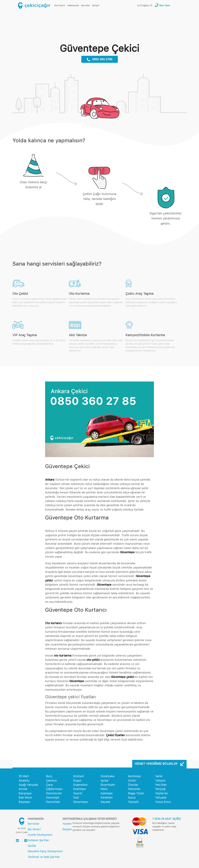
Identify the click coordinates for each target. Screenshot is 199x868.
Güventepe (81, 802)
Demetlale (53, 802)
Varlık (159, 776)
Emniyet (79, 776)
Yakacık (160, 780)
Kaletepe (107, 793)
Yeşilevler (162, 793)
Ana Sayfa (60, 5)
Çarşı (49, 785)
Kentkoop (134, 776)
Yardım (67, 824)
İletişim (96, 5)
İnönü (104, 789)
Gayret (78, 793)
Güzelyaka (107, 776)
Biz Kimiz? (34, 829)
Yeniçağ (160, 789)
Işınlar (105, 780)
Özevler (133, 785)
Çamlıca (51, 780)
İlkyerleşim (108, 785)
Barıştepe (25, 793)
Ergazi (77, 780)
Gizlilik (32, 846)
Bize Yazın (164, 5)
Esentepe (80, 789)
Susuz (132, 797)
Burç (49, 776)
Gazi (76, 797)
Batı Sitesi (25, 797)
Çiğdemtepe (54, 789)
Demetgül (53, 797)
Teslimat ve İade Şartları (44, 857)
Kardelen (107, 797)
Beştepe (24, 802)
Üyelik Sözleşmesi (40, 835)
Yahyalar (161, 797)
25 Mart (24, 776)
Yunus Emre (163, 802)
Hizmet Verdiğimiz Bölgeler (159, 764)
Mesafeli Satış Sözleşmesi (45, 851)
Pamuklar (134, 789)
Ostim (132, 780)
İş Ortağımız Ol (145, 5)
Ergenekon (80, 785)
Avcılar (23, 789)
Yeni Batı (161, 785)
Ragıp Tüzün (136, 793)
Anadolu (24, 780)
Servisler (86, 5)
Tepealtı (133, 802)
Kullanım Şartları (38, 840)
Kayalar (106, 802)
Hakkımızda (73, 5)
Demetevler (54, 793)
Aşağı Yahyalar (28, 785)
